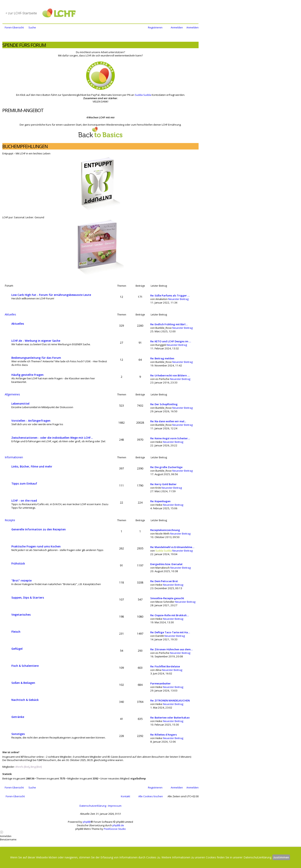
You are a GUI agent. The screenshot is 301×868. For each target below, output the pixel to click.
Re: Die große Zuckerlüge (166, 467)
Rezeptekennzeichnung (165, 530)
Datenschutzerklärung (93, 806)
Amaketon (161, 299)
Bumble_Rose (164, 328)
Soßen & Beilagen (23, 683)
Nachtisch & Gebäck (25, 700)
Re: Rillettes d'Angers (164, 735)
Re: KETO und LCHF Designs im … (171, 341)
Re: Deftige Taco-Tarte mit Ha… (170, 632)
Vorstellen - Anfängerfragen (31, 421)
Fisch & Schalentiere (25, 666)
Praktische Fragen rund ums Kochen (36, 546)
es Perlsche (162, 379)
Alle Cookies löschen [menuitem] (151, 796)
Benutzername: (8, 839)
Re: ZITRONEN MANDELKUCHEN (170, 700)
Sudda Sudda (143, 95)
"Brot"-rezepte (21, 580)
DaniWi (160, 636)
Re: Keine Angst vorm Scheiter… (170, 438)
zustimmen (281, 857)
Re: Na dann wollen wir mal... (168, 421)
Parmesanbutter (161, 683)
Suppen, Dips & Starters (28, 598)
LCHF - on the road (24, 501)
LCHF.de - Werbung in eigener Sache (36, 341)
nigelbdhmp (138, 778)
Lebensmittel (20, 404)
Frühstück (18, 563)
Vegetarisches (21, 615)
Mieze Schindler (165, 602)
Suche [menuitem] (32, 27)
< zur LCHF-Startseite (21, 13)
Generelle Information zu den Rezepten (39, 529)
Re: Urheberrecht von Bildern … (170, 375)
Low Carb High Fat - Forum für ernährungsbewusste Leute (51, 295)
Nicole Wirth (162, 534)
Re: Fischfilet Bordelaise (165, 666)
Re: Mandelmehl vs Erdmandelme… (172, 547)
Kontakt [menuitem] (125, 796)
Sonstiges (18, 734)
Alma (158, 670)
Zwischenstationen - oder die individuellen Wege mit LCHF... (52, 438)
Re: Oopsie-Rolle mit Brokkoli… (170, 615)
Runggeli (161, 345)
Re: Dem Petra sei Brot (164, 581)
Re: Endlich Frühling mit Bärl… (169, 324)
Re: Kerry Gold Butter (163, 484)
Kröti (158, 488)
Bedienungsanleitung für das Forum (36, 358)
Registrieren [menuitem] (155, 27)
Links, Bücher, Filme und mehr (32, 466)
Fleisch (16, 632)
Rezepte (10, 520)
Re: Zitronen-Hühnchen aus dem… (171, 649)
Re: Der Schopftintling (164, 404)
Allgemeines (12, 394)
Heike (159, 442)
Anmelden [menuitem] (177, 27)
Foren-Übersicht (15, 796)
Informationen (14, 457)
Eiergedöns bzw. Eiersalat (166, 564)
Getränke (18, 717)
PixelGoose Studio (115, 829)
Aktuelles (10, 314)
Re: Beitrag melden (162, 358)
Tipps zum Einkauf (24, 483)
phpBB (87, 822)
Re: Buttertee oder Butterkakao (170, 718)
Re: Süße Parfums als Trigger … (170, 295)
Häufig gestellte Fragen (27, 375)
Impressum (115, 806)
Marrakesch (163, 568)
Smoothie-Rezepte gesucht (167, 598)
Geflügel (17, 649)
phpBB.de (118, 825)
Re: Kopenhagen (160, 501)
